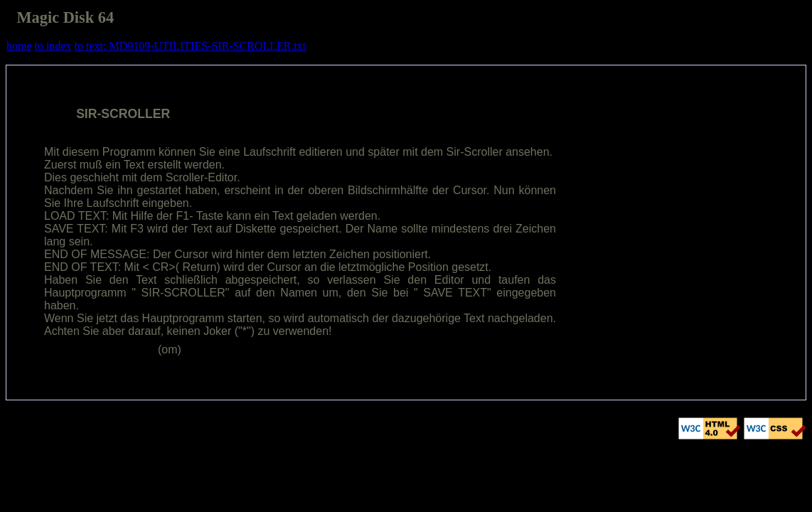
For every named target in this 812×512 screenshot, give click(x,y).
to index (53, 46)
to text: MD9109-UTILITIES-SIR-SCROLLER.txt (191, 46)
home (19, 46)
